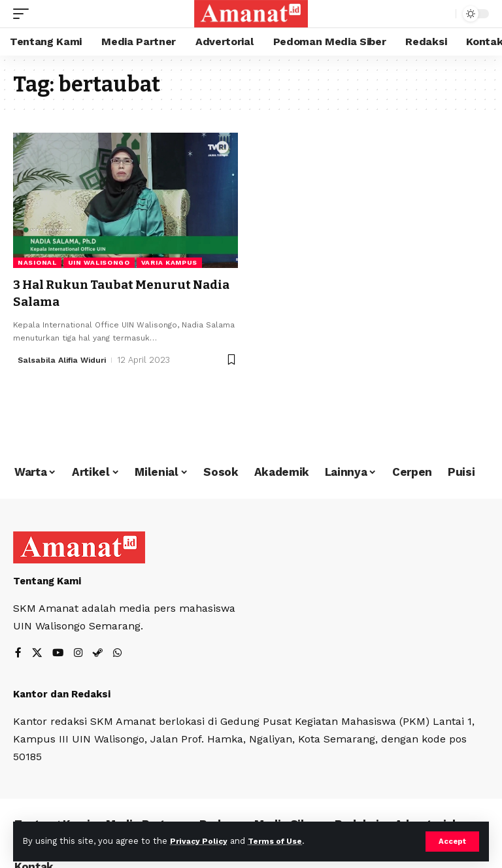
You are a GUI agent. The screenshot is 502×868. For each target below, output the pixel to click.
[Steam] (100, 654)
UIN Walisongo (99, 262)
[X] (37, 654)
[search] (443, 14)
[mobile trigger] (24, 14)
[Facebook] (18, 654)
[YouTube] (59, 654)
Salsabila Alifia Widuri (65, 359)
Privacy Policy (201, 841)
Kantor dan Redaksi (62, 695)
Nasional (37, 262)
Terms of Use (282, 841)
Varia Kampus (169, 262)
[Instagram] (80, 654)
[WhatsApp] (120, 654)
